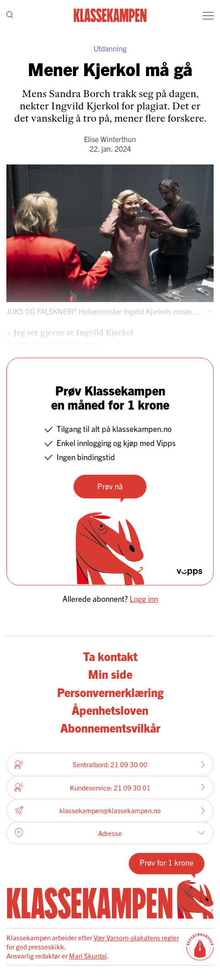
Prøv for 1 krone (167, 862)
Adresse (110, 833)
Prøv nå (110, 486)
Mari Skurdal (88, 956)
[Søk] (10, 16)
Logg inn (144, 598)
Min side (110, 674)
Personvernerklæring (110, 692)
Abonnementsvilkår (110, 728)
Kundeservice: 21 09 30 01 (110, 787)
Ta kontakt (110, 656)
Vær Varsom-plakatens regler (136, 937)
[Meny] (208, 15)
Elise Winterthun (110, 139)
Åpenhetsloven (110, 710)
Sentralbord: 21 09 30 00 (110, 765)
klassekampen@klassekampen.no (110, 810)
